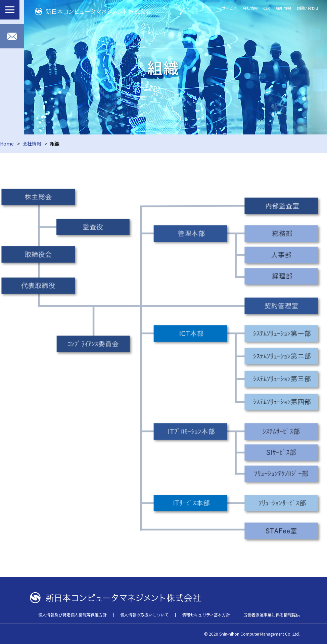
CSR (267, 8)
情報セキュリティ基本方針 (206, 615)
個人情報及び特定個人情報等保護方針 (73, 615)
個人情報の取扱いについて (144, 615)
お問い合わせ (308, 8)
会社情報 (250, 8)
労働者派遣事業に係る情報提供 (272, 615)
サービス (229, 8)
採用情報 (283, 8)
